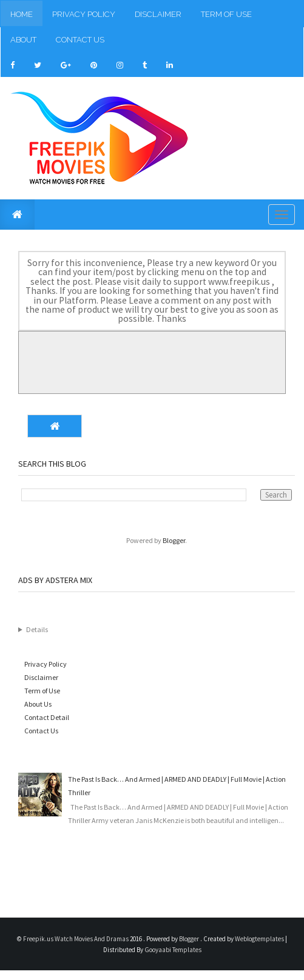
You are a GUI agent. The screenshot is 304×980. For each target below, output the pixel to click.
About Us (38, 704)
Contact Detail (47, 717)
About (23, 40)
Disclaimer (158, 14)
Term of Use (226, 14)
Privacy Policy (84, 14)
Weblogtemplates (260, 939)
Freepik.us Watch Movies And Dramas (76, 939)
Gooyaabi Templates (173, 950)
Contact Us (80, 40)
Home (22, 14)
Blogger (174, 540)
